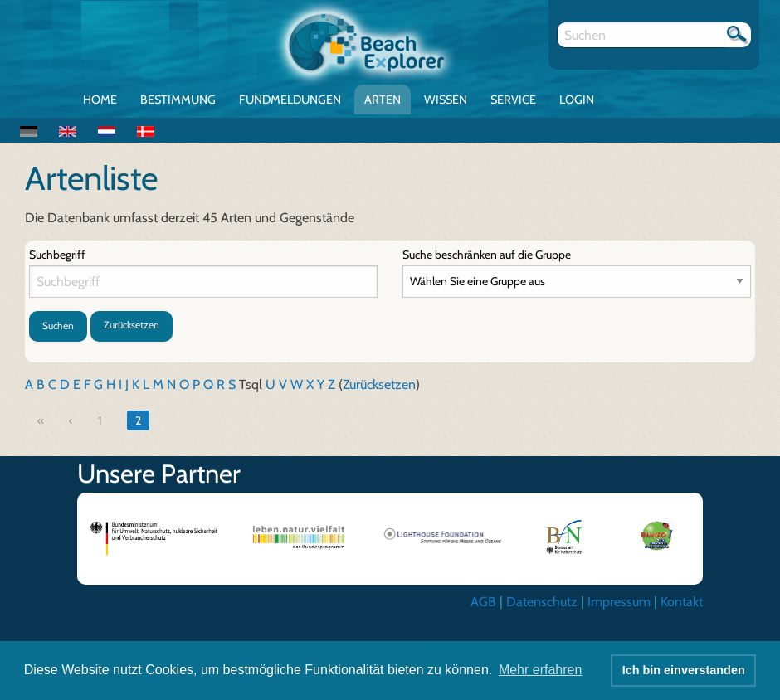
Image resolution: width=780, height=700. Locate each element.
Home (100, 100)
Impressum (619, 602)
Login (577, 100)
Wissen (446, 100)
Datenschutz (542, 602)
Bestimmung (178, 100)
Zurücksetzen (132, 325)
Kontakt (682, 602)
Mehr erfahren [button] (541, 670)
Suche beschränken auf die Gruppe (487, 255)
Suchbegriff (57, 255)
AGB (483, 602)
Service (513, 100)
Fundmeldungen (290, 100)
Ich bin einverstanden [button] (684, 670)
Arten (383, 100)
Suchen (58, 326)
